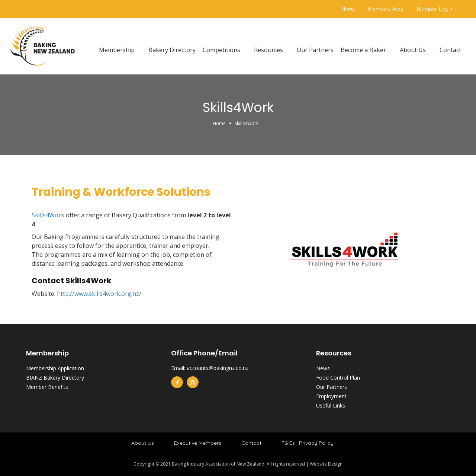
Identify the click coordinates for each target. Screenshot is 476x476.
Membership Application (55, 368)
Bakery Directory (172, 50)
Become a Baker (363, 50)
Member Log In (435, 9)
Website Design (326, 464)
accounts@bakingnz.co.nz (218, 368)
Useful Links (331, 405)
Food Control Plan (338, 378)
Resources (268, 50)
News (348, 9)
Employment (331, 396)
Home (219, 123)
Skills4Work (48, 215)
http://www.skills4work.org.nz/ (99, 294)
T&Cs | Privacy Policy (308, 443)
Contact (450, 50)
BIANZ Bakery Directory (55, 378)
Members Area (386, 9)
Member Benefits (47, 387)
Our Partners (315, 50)
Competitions (221, 50)
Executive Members (198, 443)
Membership (117, 50)
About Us (413, 50)
